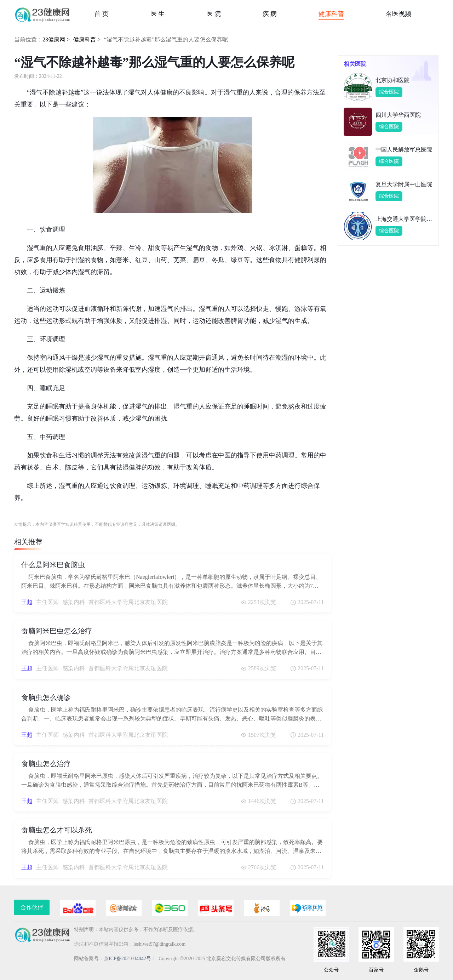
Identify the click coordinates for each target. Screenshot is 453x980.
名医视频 (398, 14)
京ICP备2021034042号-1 (129, 959)
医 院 (214, 14)
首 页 (101, 14)
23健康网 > (56, 39)
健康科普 (331, 14)
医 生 (158, 14)
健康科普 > (87, 39)
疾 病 (270, 14)
